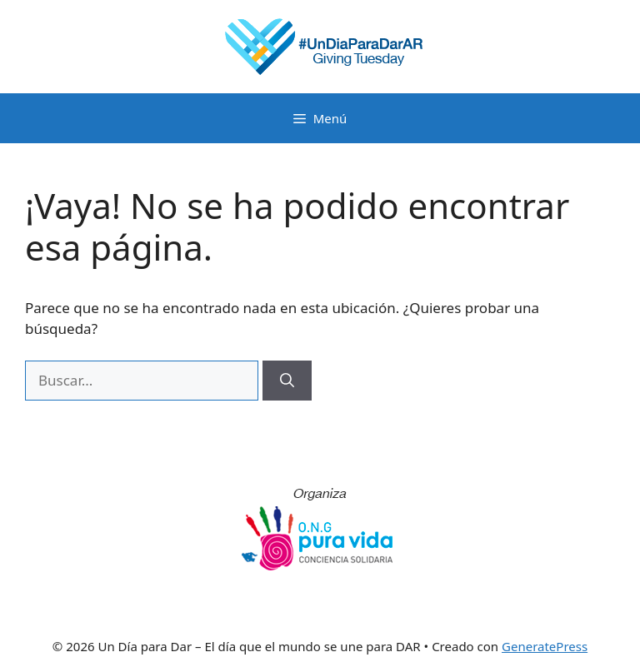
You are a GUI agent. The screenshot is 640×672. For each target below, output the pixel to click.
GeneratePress (545, 646)
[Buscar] (287, 381)
